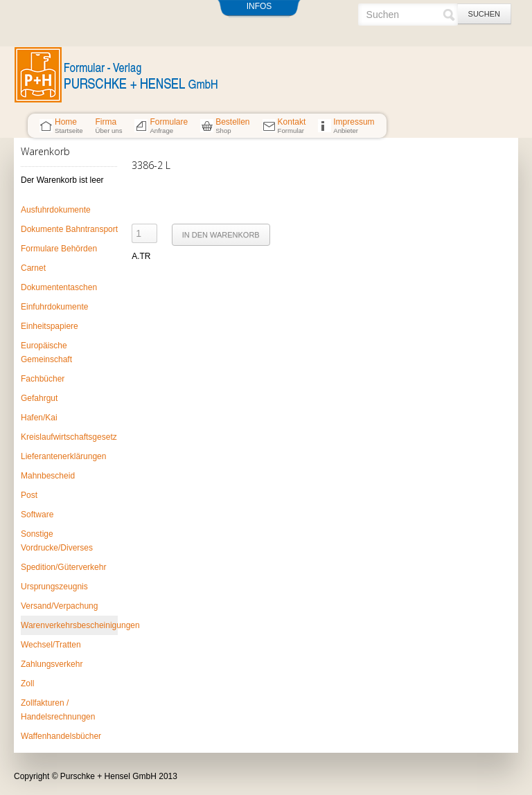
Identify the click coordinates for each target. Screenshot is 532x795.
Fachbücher (43, 379)
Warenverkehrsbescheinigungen (69, 625)
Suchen (484, 14)
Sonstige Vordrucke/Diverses (57, 541)
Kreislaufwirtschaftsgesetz (69, 437)
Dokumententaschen (59, 287)
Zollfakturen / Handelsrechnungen (58, 710)
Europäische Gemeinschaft (46, 352)
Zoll (27, 684)
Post (29, 495)
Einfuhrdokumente (54, 307)
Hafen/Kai (39, 418)
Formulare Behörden (59, 249)
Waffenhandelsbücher (61, 736)
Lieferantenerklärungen (63, 456)
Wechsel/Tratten (51, 645)
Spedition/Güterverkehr (63, 567)
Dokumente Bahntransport (69, 229)
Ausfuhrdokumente (56, 210)
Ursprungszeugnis (54, 587)
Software (37, 515)
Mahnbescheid (48, 476)
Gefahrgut (39, 398)
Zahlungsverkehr (52, 664)
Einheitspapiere (50, 326)
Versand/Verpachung (59, 606)
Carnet (33, 268)
